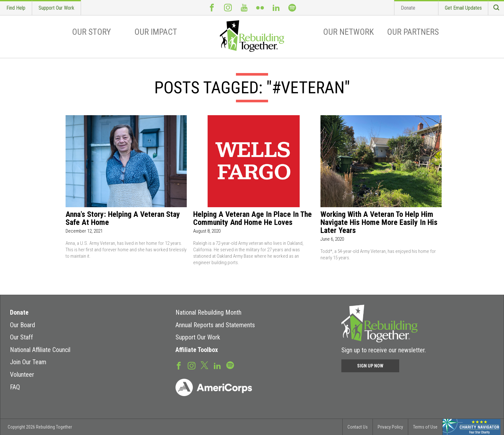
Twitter (204, 365)
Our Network (348, 32)
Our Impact (156, 32)
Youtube (244, 8)
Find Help (16, 8)
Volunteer (22, 375)
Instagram (228, 8)
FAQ (15, 387)
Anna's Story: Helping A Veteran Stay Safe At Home (123, 218)
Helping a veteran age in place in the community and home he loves (252, 218)
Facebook (212, 8)
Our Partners (413, 32)
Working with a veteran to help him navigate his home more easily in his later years (379, 222)
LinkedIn (276, 8)
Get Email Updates (463, 8)
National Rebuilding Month (208, 312)
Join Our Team (28, 362)
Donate (408, 8)
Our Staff (22, 337)
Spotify (292, 8)
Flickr (260, 8)
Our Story (91, 32)
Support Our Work (56, 8)
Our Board (22, 325)
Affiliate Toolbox (197, 350)
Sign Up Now (370, 366)
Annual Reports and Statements (215, 325)
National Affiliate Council (40, 350)
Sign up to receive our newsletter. (384, 350)
